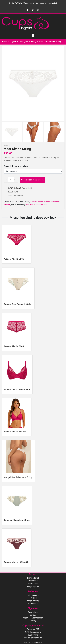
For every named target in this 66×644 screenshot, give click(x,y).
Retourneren (33, 604)
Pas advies (33, 581)
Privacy (33, 621)
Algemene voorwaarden (33, 618)
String (33, 42)
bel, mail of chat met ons (37, 205)
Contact (33, 615)
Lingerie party (33, 586)
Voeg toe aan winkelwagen (32, 180)
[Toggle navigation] (33, 36)
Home (4, 42)
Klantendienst (33, 578)
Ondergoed (24, 42)
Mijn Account (33, 595)
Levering (33, 598)
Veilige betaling (33, 601)
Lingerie (13, 42)
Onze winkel (33, 612)
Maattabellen (33, 584)
